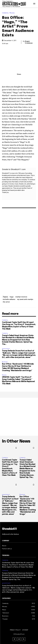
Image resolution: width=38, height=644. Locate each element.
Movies (13, 13)
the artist (6, 302)
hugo (12, 297)
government (6, 349)
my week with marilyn (25, 299)
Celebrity (6, 13)
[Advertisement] (19, 417)
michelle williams (9, 299)
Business (5, 362)
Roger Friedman (29, 42)
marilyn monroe (21, 297)
